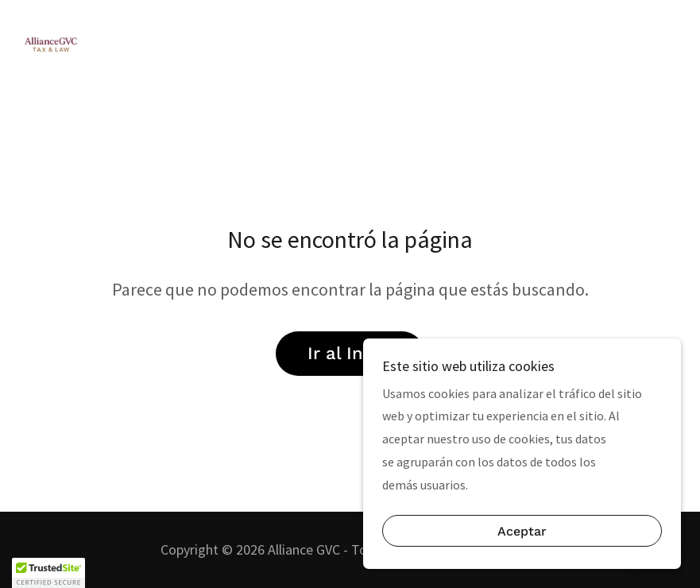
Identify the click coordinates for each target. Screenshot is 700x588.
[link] (51, 44)
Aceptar (522, 531)
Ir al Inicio (350, 353)
